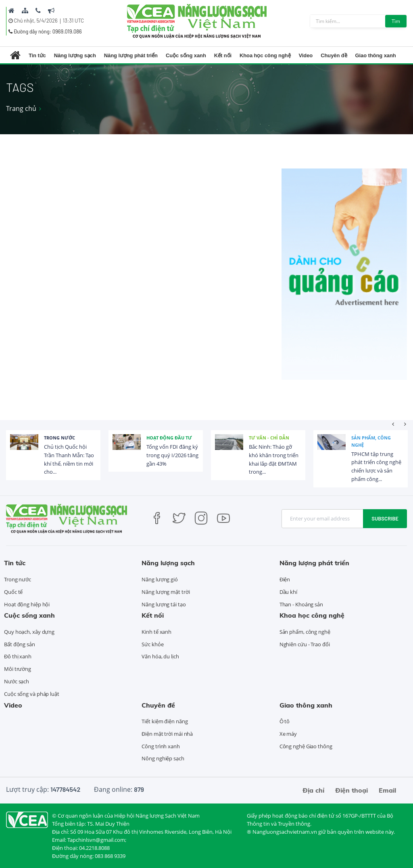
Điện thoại (351, 790)
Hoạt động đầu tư (169, 438)
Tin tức (37, 55)
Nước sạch (17, 681)
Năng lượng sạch (75, 55)
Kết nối (223, 55)
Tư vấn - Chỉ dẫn (269, 438)
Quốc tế (13, 592)
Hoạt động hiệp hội (27, 604)
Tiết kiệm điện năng (165, 721)
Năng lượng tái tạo (164, 604)
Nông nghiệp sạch (163, 758)
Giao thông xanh (376, 55)
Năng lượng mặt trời (166, 592)
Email (387, 790)
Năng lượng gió (160, 579)
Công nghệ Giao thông (306, 746)
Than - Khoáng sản (301, 604)
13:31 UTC (73, 21)
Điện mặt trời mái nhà (167, 734)
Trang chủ (21, 108)
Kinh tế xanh (156, 632)
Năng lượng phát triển (131, 55)
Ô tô (285, 721)
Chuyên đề (334, 55)
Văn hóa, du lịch (160, 656)
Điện (285, 579)
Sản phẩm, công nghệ (371, 441)
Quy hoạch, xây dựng (29, 632)
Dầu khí (288, 592)
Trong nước (59, 438)
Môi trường (18, 669)
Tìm (396, 21)
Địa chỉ (313, 790)
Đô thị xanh (18, 656)
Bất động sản (20, 644)
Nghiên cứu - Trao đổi (305, 644)
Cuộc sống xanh (186, 55)
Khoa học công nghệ (265, 55)
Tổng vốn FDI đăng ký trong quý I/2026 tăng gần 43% (172, 455)
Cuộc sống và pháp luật (32, 694)
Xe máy (288, 734)
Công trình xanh (161, 746)
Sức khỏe (152, 644)
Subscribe (385, 518)
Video (306, 55)
